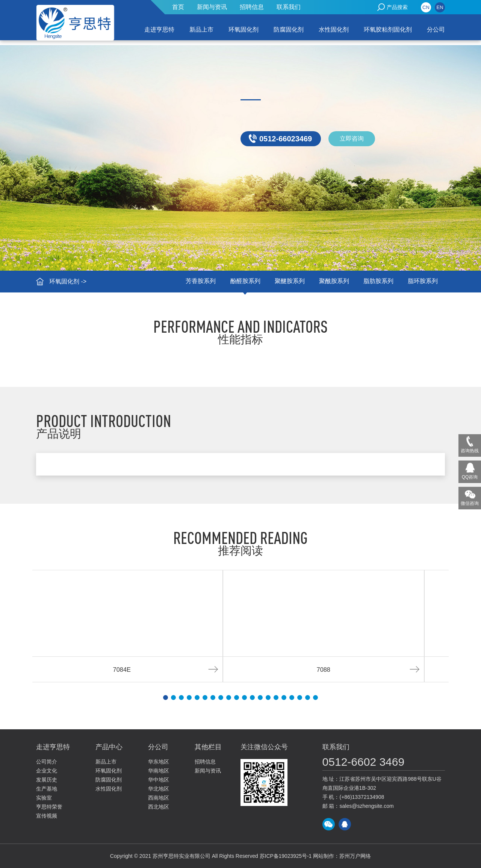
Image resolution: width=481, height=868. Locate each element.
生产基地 (47, 789)
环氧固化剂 (244, 30)
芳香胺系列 (197, 281)
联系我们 (289, 7)
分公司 (436, 30)
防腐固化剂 (289, 30)
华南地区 (159, 771)
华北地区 (159, 789)
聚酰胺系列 (332, 281)
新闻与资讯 (212, 7)
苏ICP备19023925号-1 (286, 856)
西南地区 (159, 798)
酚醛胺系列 (242, 281)
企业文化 (47, 771)
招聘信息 (252, 7)
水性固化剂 (334, 30)
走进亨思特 (159, 30)
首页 (178, 7)
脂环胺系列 (422, 281)
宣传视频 (47, 816)
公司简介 (47, 762)
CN (426, 7)
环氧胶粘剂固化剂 (388, 30)
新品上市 (201, 30)
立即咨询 (352, 139)
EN (440, 7)
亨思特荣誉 (49, 807)
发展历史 (47, 780)
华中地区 (159, 780)
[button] (166, 698)
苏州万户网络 (355, 856)
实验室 (44, 798)
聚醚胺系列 (287, 281)
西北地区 (159, 807)
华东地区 (159, 762)
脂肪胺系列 (377, 281)
